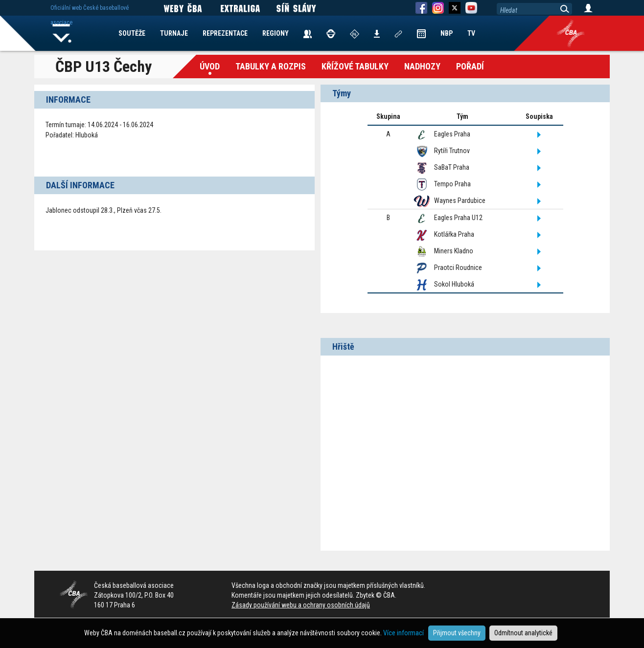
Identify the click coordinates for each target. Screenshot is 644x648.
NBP (447, 33)
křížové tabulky (355, 66)
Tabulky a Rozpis (271, 66)
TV (471, 33)
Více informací (403, 633)
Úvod (210, 66)
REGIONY (276, 33)
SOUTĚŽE (132, 33)
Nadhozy (422, 66)
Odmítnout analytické (523, 633)
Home (62, 33)
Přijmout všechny (457, 633)
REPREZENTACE (225, 33)
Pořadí (470, 66)
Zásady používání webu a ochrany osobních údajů (301, 605)
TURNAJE (174, 33)
